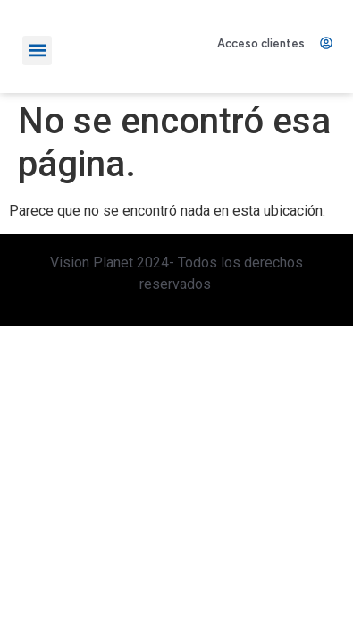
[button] (37, 50)
